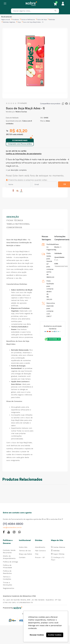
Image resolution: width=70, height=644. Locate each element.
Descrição (13, 217)
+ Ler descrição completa (16, 170)
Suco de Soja (42, 20)
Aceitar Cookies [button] (55, 635)
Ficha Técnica (15, 220)
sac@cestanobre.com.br (12, 528)
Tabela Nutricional (18, 224)
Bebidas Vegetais (9, 22)
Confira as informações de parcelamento (24, 154)
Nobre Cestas (21, 112)
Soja (19, 22)
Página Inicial (6, 20)
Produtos (16, 20)
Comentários (14, 227)
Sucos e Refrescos (28, 20)
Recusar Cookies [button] (37, 635)
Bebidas (52, 20)
